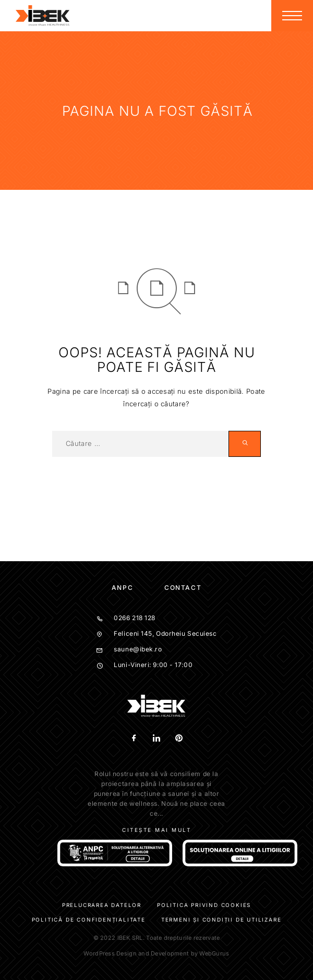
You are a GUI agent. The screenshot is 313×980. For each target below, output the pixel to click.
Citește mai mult (156, 830)
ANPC (122, 588)
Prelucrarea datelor (102, 905)
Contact (183, 588)
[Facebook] (134, 739)
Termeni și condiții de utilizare (221, 919)
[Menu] (292, 16)
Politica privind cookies (204, 905)
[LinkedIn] (157, 739)
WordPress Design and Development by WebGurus (156, 953)
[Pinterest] (179, 739)
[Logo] (43, 16)
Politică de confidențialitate (89, 919)
